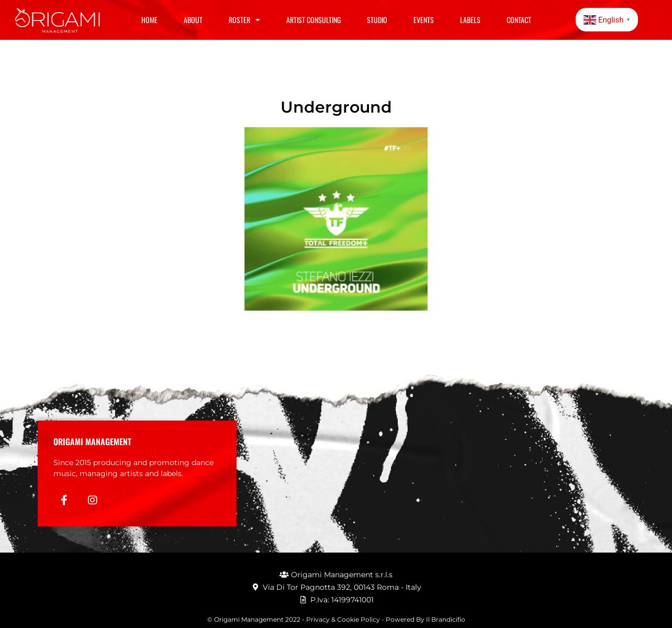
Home (149, 20)
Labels (470, 20)
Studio (377, 20)
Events (424, 20)
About (193, 20)
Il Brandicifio (446, 619)
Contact (519, 20)
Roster (244, 20)
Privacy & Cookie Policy (343, 619)
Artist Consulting (313, 20)
